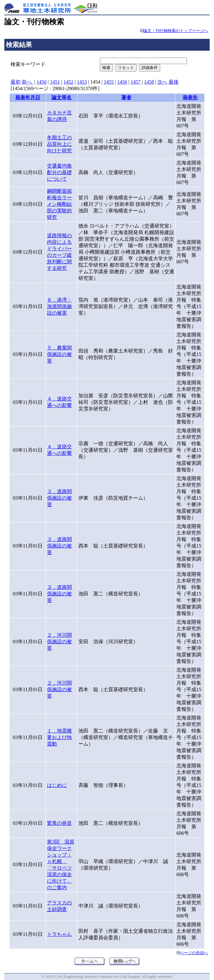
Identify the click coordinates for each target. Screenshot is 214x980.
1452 (68, 82)
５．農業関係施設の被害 (59, 354)
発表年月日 (28, 97)
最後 (174, 82)
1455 (109, 82)
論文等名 (62, 97)
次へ (162, 82)
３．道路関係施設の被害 (59, 498)
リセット (126, 68)
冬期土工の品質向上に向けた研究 (59, 144)
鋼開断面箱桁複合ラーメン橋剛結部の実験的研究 (59, 204)
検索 (106, 68)
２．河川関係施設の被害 (59, 642)
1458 (149, 82)
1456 (122, 82)
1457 (136, 82)
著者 (126, 97)
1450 (41, 82)
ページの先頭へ (194, 953)
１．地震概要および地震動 (59, 737)
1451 (55, 82)
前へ (27, 82)
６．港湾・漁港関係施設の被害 (59, 306)
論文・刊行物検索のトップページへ (176, 31)
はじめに (57, 785)
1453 (82, 82)
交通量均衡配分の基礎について (59, 172)
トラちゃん (59, 934)
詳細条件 (150, 68)
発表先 (190, 97)
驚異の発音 (59, 823)
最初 (16, 82)
